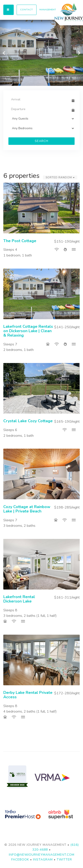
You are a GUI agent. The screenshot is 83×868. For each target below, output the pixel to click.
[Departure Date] (40, 109)
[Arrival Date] (40, 99)
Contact (27, 10)
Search (41, 141)
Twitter (64, 860)
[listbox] (41, 53)
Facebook (20, 860)
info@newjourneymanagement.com (42, 855)
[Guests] (41, 119)
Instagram (43, 860)
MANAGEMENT (48, 10)
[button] (4, 53)
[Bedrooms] (41, 128)
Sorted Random (60, 177)
